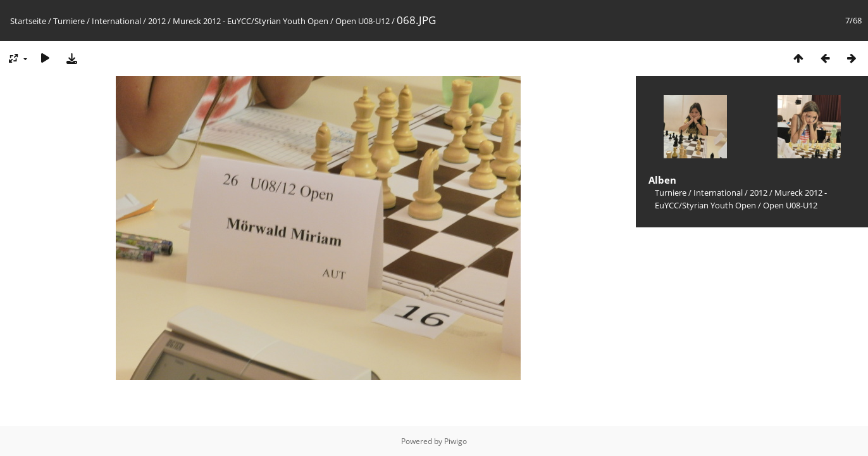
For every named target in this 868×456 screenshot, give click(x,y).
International (116, 21)
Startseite (28, 21)
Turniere (69, 21)
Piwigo (456, 441)
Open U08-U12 (363, 21)
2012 (157, 21)
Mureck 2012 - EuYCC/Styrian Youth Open (251, 21)
